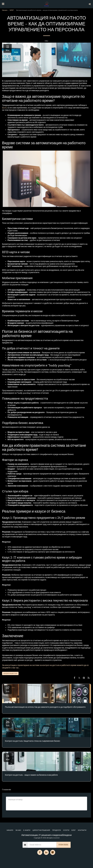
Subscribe (63, 845)
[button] (3, 4)
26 (8, 723)
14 (8, 757)
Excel (4, 108)
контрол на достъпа (10, 673)
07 (8, 689)
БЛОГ (12, 10)
